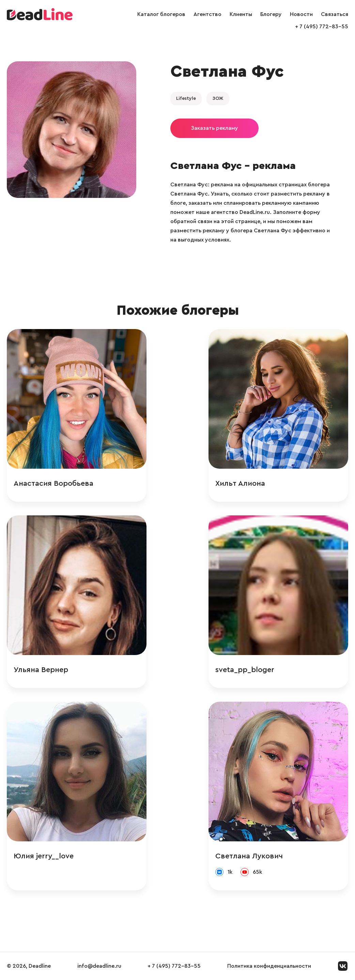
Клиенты (241, 14)
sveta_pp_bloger (245, 670)
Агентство (207, 14)
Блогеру (271, 14)
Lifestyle (186, 98)
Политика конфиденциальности (269, 966)
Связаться (335, 14)
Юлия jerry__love (44, 856)
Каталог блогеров (161, 14)
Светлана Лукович (249, 856)
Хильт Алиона (240, 483)
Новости (301, 14)
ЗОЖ (218, 98)
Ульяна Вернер (41, 670)
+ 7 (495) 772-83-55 (322, 27)
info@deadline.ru (99, 966)
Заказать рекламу (214, 128)
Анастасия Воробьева (53, 483)
